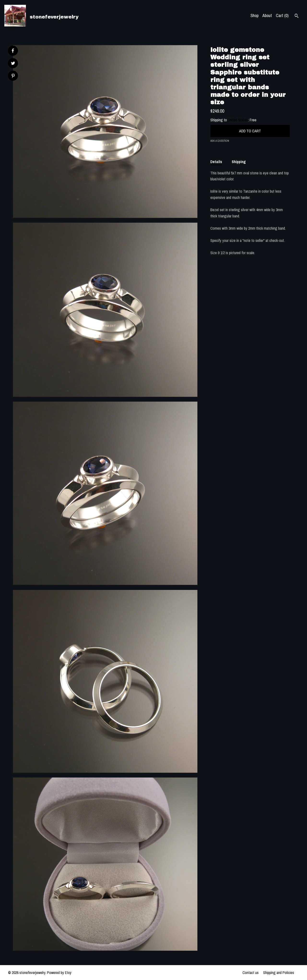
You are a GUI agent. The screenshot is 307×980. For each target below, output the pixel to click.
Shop (254, 15)
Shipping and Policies (279, 973)
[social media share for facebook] (13, 51)
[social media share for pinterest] (13, 76)
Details (216, 162)
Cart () (282, 15)
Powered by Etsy (59, 973)
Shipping (239, 162)
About (267, 15)
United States (238, 120)
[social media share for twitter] (13, 64)
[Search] (297, 16)
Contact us (251, 973)
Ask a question (220, 141)
